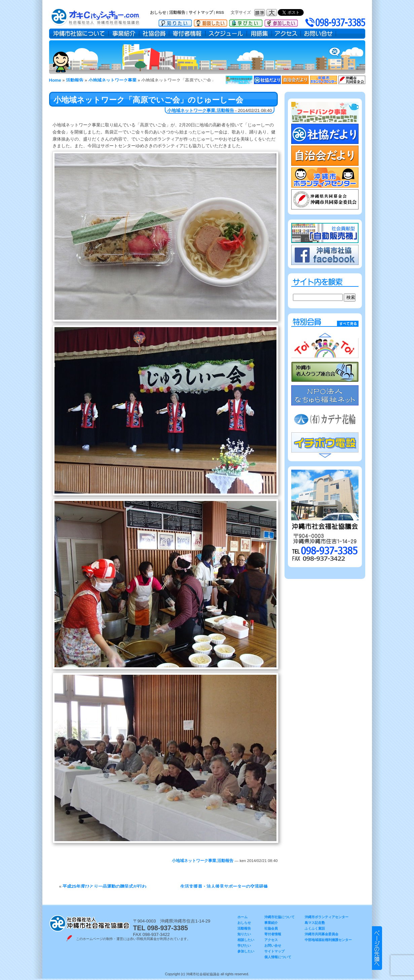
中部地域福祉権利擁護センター (328, 940)
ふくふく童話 (315, 928)
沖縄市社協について (79, 34)
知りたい (175, 22)
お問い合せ (318, 34)
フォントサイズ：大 (272, 13)
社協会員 (154, 34)
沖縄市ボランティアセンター (327, 917)
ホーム (242, 917)
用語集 (259, 34)
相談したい (211, 22)
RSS (220, 12)
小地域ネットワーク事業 (191, 110)
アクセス (286, 34)
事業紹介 (124, 34)
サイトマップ (201, 12)
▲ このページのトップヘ (377, 948)
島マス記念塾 (315, 923)
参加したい (281, 22)
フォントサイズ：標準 (260, 13)
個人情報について (278, 957)
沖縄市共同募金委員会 (322, 934)
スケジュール (226, 34)
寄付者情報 (187, 34)
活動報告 (177, 12)
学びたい (246, 22)
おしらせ (158, 12)
